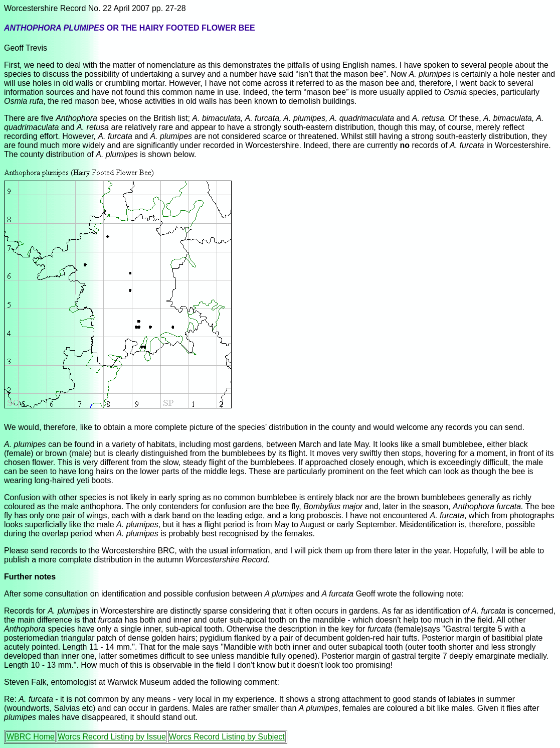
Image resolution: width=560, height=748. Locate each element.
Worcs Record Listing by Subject (227, 737)
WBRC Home (31, 737)
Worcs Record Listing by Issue (112, 737)
